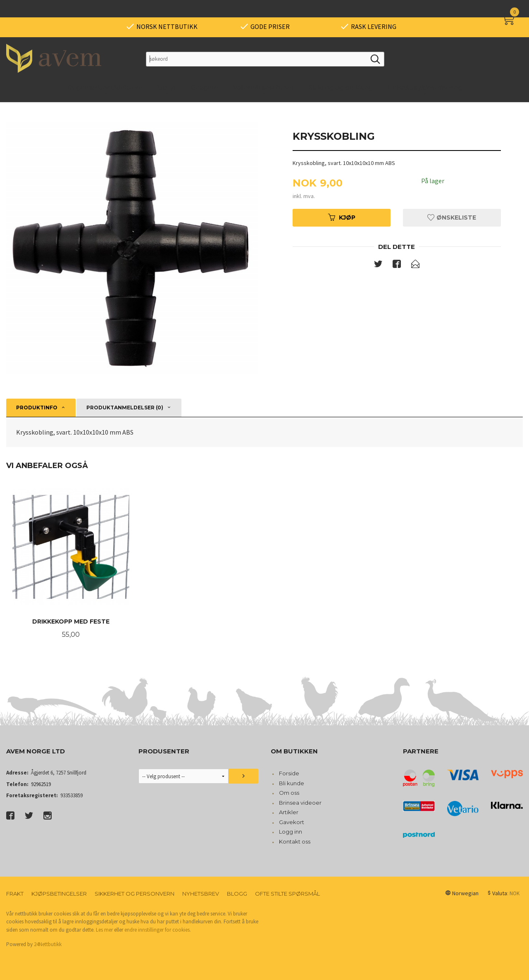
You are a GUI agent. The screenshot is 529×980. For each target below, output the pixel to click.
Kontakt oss (295, 841)
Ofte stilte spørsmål (287, 894)
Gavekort (292, 822)
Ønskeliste (452, 218)
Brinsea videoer (300, 803)
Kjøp (342, 218)
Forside (289, 773)
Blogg (237, 894)
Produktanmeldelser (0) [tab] (125, 408)
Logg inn (291, 832)
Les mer (104, 930)
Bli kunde (292, 783)
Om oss (289, 793)
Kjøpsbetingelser (59, 894)
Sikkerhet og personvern (135, 894)
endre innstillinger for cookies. (158, 930)
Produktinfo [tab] (37, 408)
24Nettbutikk (48, 944)
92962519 (41, 784)
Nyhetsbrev (201, 894)
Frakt (15, 894)
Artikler (289, 812)
